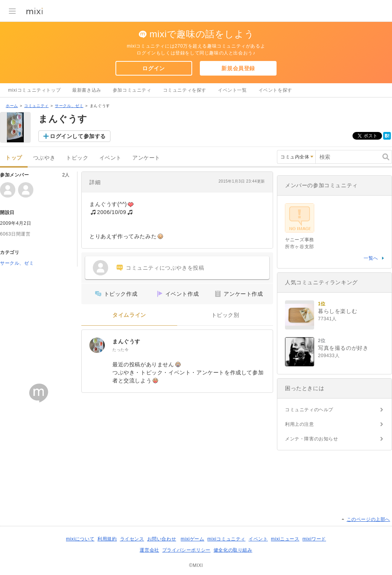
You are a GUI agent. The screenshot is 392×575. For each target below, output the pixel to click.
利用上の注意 (300, 424)
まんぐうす (126, 341)
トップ (14, 158)
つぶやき (44, 158)
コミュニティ (36, 106)
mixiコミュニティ (226, 539)
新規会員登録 (238, 68)
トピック (77, 158)
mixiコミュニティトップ (34, 90)
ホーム (12, 106)
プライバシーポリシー (186, 550)
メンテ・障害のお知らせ (312, 439)
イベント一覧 (232, 90)
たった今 (120, 350)
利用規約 (107, 539)
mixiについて (80, 539)
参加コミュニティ (132, 90)
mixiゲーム (193, 539)
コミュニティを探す (185, 90)
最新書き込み (87, 90)
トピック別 (225, 315)
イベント (110, 158)
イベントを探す (275, 90)
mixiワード (314, 539)
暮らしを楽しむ (338, 311)
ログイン (153, 68)
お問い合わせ (162, 539)
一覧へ (371, 258)
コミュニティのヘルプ (309, 410)
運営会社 (149, 550)
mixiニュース (285, 539)
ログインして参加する (78, 136)
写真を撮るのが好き (343, 348)
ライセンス (132, 539)
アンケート (146, 158)
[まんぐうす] (97, 345)
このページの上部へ (368, 519)
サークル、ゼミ (69, 106)
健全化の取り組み (233, 550)
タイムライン (129, 315)
